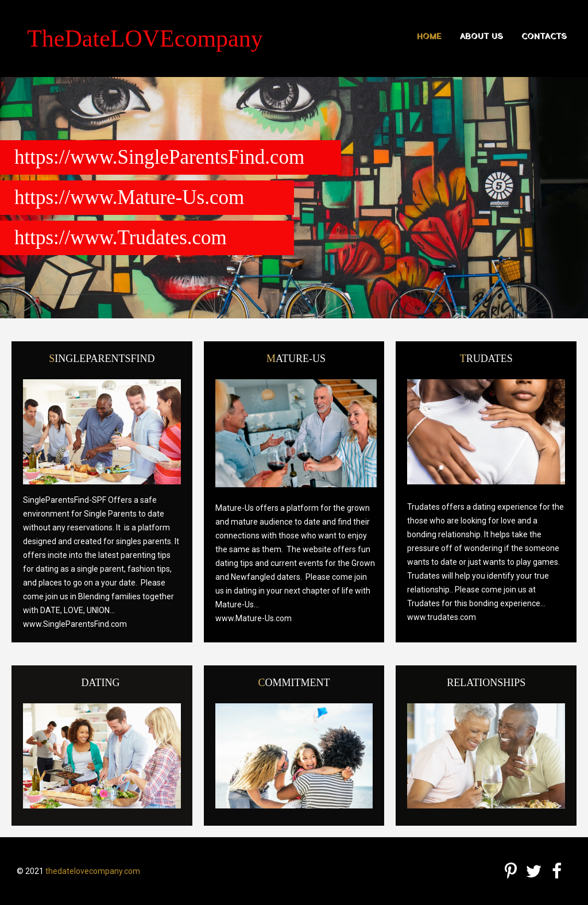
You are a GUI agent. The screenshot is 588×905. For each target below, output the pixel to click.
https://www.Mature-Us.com (129, 197)
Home (429, 37)
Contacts (544, 37)
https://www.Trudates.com (121, 238)
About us (481, 37)
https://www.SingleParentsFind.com (159, 157)
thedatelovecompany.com (93, 871)
